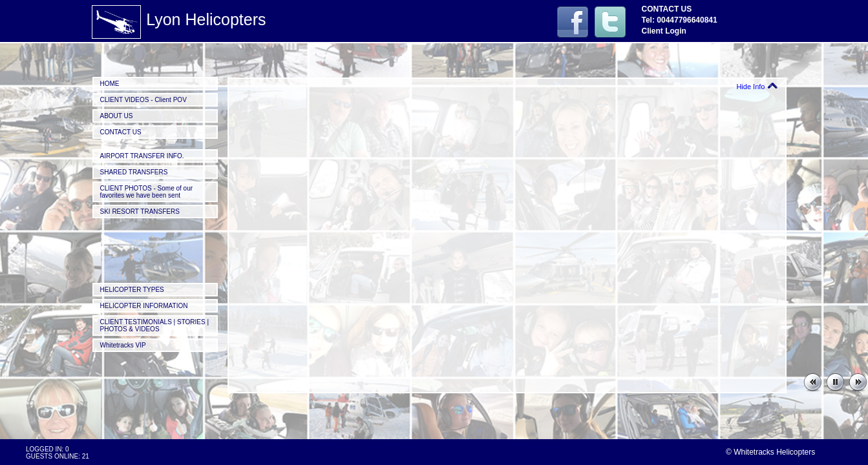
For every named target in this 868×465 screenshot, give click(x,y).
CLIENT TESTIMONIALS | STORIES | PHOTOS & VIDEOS (155, 325)
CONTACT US (121, 132)
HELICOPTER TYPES (132, 290)
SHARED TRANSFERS (134, 172)
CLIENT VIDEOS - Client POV (143, 100)
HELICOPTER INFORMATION (144, 306)
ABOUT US (117, 116)
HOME (110, 84)
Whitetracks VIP (123, 345)
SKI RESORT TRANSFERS (140, 212)
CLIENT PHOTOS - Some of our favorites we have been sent (147, 192)
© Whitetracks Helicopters (770, 452)
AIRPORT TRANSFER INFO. (142, 156)
